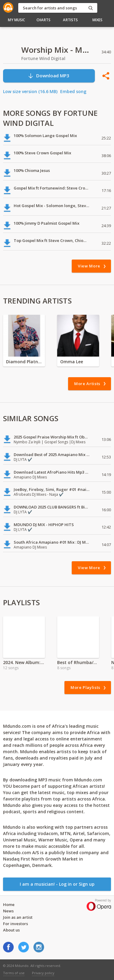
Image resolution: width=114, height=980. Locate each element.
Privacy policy (43, 973)
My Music (16, 20)
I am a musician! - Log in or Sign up (57, 884)
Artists (70, 20)
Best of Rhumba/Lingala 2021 (78, 662)
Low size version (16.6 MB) (30, 91)
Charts (43, 20)
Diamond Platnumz (24, 362)
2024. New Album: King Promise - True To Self (24, 662)
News (8, 911)
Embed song (73, 91)
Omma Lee (72, 362)
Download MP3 (48, 76)
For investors (16, 924)
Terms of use (14, 973)
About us (11, 930)
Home (9, 904)
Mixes (98, 20)
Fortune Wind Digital (43, 58)
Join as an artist (18, 917)
